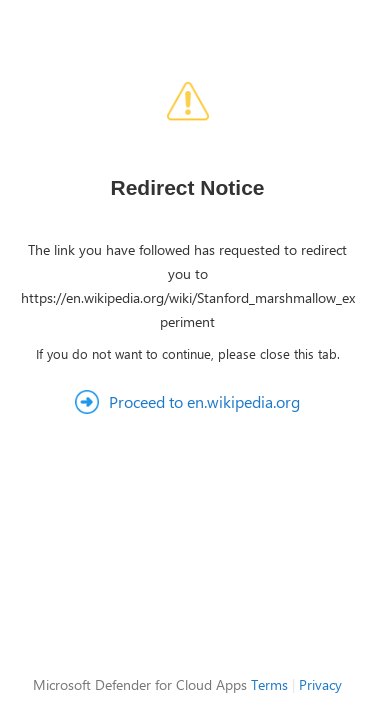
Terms (269, 684)
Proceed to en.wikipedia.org (204, 401)
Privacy (320, 684)
